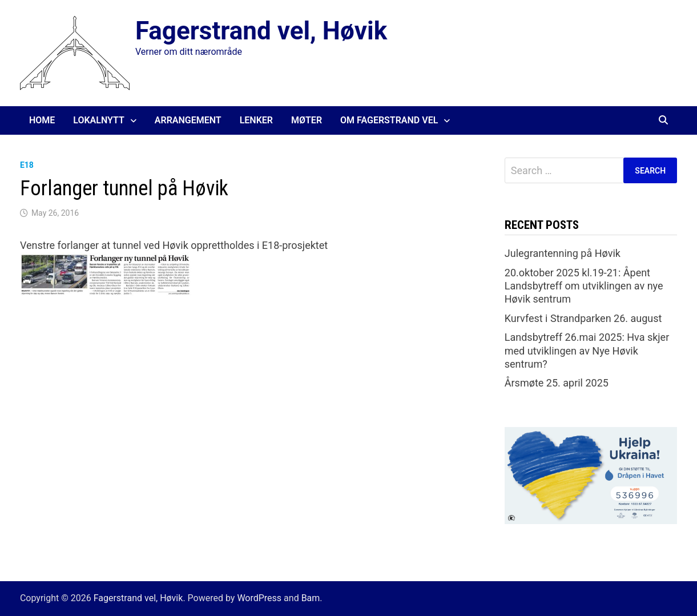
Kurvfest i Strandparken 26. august (583, 318)
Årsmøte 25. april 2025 (557, 383)
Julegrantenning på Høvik (563, 253)
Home (42, 120)
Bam (311, 598)
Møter (307, 120)
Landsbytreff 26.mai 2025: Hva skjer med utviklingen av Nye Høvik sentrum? (587, 351)
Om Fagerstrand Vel (389, 120)
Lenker (256, 120)
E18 (27, 165)
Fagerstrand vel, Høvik (261, 31)
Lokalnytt (99, 120)
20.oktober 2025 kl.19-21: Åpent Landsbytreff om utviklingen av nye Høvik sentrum (584, 286)
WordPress (259, 598)
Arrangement (188, 120)
